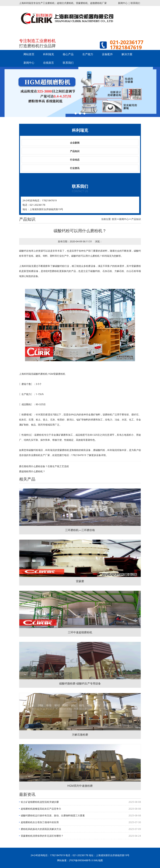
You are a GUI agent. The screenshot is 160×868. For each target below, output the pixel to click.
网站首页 (29, 54)
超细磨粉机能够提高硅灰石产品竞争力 (41, 809)
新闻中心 (123, 3)
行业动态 (75, 160)
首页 (114, 219)
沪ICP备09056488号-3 (81, 860)
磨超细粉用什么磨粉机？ (32, 471)
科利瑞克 (49, 54)
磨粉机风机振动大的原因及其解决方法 (41, 829)
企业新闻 (75, 143)
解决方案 (127, 54)
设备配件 (107, 54)
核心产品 (68, 54)
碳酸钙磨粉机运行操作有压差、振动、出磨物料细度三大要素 (53, 815)
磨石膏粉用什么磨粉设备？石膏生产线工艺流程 (44, 466)
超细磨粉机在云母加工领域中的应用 (40, 822)
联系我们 (135, 3)
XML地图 (98, 860)
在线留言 (49, 63)
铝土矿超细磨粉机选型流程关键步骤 (40, 802)
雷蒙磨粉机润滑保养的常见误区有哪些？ (42, 836)
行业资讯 (75, 168)
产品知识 (75, 151)
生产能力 (88, 54)
